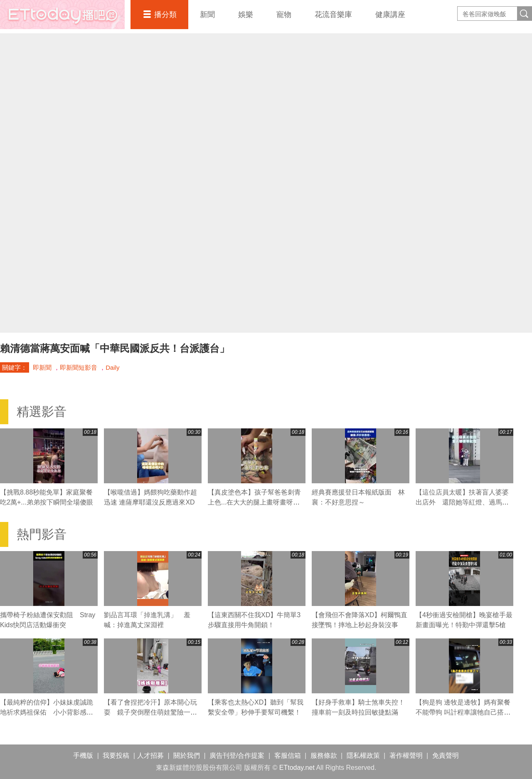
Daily (112, 367)
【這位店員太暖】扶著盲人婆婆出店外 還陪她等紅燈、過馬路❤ (462, 502)
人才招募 (150, 756)
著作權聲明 (406, 756)
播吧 (62, 15)
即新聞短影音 (79, 367)
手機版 (83, 756)
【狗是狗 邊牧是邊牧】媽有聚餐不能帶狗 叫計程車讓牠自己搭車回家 (463, 712)
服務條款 (324, 756)
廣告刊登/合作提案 (237, 756)
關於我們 (187, 756)
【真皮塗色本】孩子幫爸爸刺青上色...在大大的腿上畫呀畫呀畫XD (254, 502)
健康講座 (390, 15)
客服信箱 (288, 756)
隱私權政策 (363, 756)
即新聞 (42, 367)
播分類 (165, 15)
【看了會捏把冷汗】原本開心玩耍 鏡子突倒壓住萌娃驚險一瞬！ (150, 712)
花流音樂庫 (333, 15)
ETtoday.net (297, 768)
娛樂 (246, 15)
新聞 (207, 15)
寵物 (284, 15)
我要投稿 (116, 756)
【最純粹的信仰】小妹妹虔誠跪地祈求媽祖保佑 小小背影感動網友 (47, 712)
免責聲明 (446, 756)
